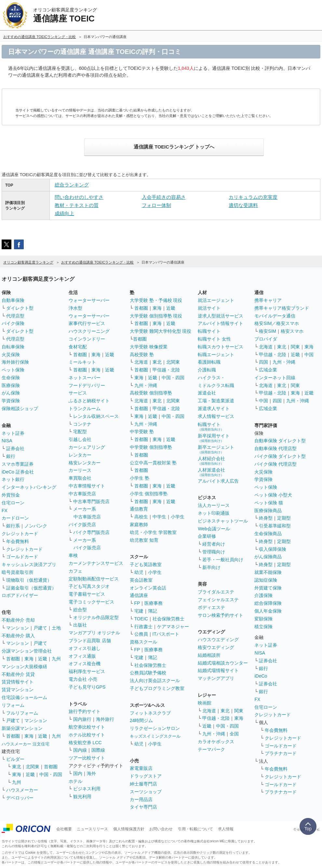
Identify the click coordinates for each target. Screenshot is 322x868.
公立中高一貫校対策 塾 (153, 463)
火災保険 (11, 355)
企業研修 (207, 536)
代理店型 (15, 316)
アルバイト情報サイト (221, 323)
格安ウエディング (216, 647)
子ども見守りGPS (87, 687)
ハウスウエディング (218, 640)
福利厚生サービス (87, 671)
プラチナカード (281, 753)
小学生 (178, 517)
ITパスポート (166, 634)
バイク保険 (13, 323)
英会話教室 (141, 580)
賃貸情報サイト (18, 682)
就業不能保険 (268, 572)
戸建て (40, 628)
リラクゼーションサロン (155, 728)
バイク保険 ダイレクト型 (280, 456)
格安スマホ (292, 331)
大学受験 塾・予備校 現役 (156, 300)
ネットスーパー (85, 378)
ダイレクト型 (20, 308)
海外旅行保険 (15, 362)
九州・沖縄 (146, 385)
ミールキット (82, 362)
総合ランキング (72, 185)
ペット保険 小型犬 (273, 495)
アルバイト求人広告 (218, 481)
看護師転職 (209, 362)
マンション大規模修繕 (24, 667)
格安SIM (268, 331)
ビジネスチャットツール (223, 521)
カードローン (15, 518)
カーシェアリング (87, 447)
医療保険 (11, 385)
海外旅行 (105, 719)
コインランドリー (87, 339)
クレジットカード (20, 534)
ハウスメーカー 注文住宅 (26, 744)
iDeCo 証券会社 (18, 472)
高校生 (141, 517)
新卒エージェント (216, 449)
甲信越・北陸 (166, 370)
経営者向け (214, 544)
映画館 (205, 703)
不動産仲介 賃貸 (18, 674)
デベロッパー (20, 798)
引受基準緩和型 (275, 526)
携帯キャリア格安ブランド (282, 308)
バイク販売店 (82, 525)
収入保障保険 (273, 549)
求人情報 (226, 829)
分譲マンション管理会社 (27, 651)
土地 (56, 628)
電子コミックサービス (91, 602)
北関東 (33, 767)
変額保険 (263, 619)
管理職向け (214, 552)
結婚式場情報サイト (218, 670)
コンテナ (82, 424)
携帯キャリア (268, 300)
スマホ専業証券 (18, 464)
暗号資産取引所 (18, 572)
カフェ (75, 571)
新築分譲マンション (22, 728)
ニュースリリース (92, 829)
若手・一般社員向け (223, 560)
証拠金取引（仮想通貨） (31, 588)
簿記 (153, 611)
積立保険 (263, 627)
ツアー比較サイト (87, 758)
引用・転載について (195, 829)
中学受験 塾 (142, 432)
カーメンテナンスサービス (96, 563)
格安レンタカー (85, 463)
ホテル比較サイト (87, 735)
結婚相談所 (209, 655)
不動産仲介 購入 (18, 636)
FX (5, 511)
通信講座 (139, 595)
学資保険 (11, 401)
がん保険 (11, 393)
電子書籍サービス (87, 594)
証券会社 (15, 448)
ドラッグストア (146, 776)
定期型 (284, 518)
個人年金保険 (268, 611)
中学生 (159, 517)
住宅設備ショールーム (24, 697)
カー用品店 (141, 799)
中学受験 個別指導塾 (151, 447)
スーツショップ (146, 792)
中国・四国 (51, 774)
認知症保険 (266, 580)
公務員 (141, 634)
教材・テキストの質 (77, 205)
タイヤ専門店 (143, 807)
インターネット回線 (275, 378)
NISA (7, 441)
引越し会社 (80, 439)
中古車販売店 (82, 494)
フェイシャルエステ (218, 600)
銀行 (11, 456)
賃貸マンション (18, 690)
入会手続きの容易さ (164, 197)
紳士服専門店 (143, 784)
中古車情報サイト (87, 486)
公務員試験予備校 (148, 673)
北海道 (141, 362)
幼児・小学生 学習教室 (153, 532)
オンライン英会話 (148, 588)
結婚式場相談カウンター (223, 663)
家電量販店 (141, 768)
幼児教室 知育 (144, 540)
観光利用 (82, 797)
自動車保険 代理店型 (275, 448)
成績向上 (64, 213)
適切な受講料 (243, 205)
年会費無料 (18, 541)
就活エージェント (216, 300)
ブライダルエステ (216, 592)
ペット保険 (13, 370)
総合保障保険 (268, 603)
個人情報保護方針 (129, 829)
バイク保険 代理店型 (275, 464)
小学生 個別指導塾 (149, 494)
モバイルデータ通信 (275, 316)
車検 (73, 555)
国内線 (80, 750)
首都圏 (13, 659)
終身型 (266, 518)
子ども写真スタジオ (89, 586)
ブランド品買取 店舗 (90, 641)
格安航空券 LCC (85, 743)
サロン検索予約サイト (221, 615)
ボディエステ (211, 607)
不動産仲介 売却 (18, 620)
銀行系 (13, 526)
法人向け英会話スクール (155, 680)
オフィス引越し (85, 648)
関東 (239, 711)
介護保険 (263, 595)
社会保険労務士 (168, 619)
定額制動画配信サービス (94, 579)
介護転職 (207, 370)
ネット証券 (13, 433)
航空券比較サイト (87, 727)
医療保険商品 (268, 511)
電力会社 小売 (83, 679)
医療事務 (154, 603)
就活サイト (209, 308)
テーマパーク (211, 749)
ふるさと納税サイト (89, 401)
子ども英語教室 (146, 564)
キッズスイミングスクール (155, 736)
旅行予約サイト (85, 711)
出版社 (80, 625)
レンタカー (80, 455)
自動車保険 (13, 300)
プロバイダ (266, 339)
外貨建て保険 (268, 588)
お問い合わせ (161, 829)
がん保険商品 (268, 557)
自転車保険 (13, 347)
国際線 (98, 750)
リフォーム (13, 705)
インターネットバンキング (29, 487)
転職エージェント (216, 355)
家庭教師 (139, 525)
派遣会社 (207, 393)
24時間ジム (141, 720)
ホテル (75, 781)
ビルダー (15, 759)
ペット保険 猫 (269, 503)
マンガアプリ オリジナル (94, 633)
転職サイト (209, 331)
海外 (91, 773)
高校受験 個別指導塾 (151, 393)
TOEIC (141, 619)
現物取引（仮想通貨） (29, 580)
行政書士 (143, 627)
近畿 (43, 659)
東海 (29, 659)
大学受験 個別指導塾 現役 (156, 316)
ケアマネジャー (173, 627)
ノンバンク (36, 526)
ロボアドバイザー (20, 595)
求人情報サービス (216, 416)
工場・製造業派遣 (216, 401)
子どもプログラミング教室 (157, 688)
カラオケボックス (216, 742)
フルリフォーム (22, 713)
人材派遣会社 (211, 472)
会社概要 (64, 829)
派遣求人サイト (214, 408)
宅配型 (80, 432)
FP (137, 603)
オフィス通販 (82, 656)
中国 (309, 355)
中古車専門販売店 (91, 501)
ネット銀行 (13, 479)
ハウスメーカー (22, 790)
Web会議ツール (214, 529)
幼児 (139, 572)
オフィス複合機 (85, 664)
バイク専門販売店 (91, 532)
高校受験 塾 (142, 355)
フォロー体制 (156, 205)
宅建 (139, 611)
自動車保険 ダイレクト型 (280, 441)
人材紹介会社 (211, 461)
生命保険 (11, 378)
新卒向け (211, 567)
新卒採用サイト (214, 438)
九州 (56, 659)
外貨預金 (11, 495)
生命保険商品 (268, 534)
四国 (263, 362)
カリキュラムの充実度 (253, 197)
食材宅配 (78, 347)
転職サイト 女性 (214, 339)
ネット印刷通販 (214, 513)
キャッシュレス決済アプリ (29, 564)
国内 (78, 773)
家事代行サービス (87, 323)
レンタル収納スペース (96, 416)
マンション (18, 628)
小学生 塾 (140, 478)
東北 (17, 767)
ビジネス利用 (87, 789)
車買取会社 (80, 478)
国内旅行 (82, 719)
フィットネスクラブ (150, 713)
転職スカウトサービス (221, 347)
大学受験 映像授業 (149, 347)
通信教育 (139, 509)
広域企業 (268, 370)
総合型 (80, 610)
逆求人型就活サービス (221, 316)
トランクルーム (85, 408)
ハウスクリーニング (89, 331)
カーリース (80, 470)
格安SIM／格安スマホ (277, 323)
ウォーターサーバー (89, 300)
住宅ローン (13, 503)
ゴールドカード (22, 557)
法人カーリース (214, 505)
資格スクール (143, 642)
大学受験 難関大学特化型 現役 (161, 331)
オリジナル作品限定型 (96, 617)
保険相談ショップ (20, 408)
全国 (234, 734)
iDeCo (261, 676)
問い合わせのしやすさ (79, 197)
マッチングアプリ (216, 678)
